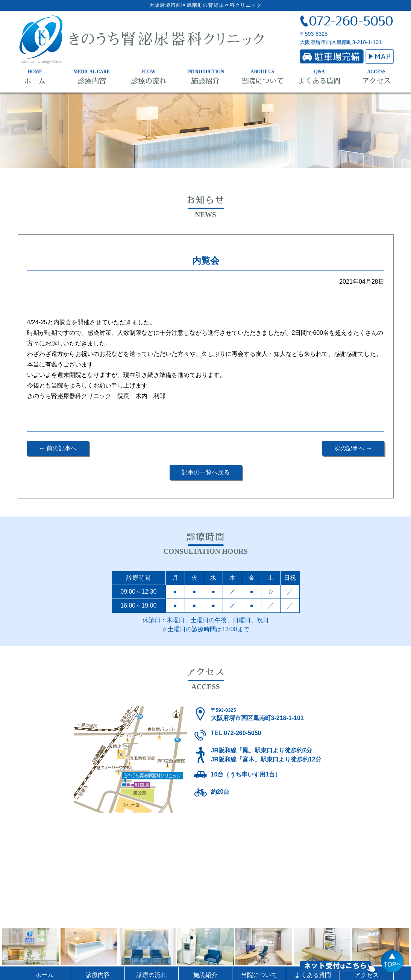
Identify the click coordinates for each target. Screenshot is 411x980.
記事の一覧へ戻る (206, 472)
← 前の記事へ (58, 448)
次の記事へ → (353, 448)
